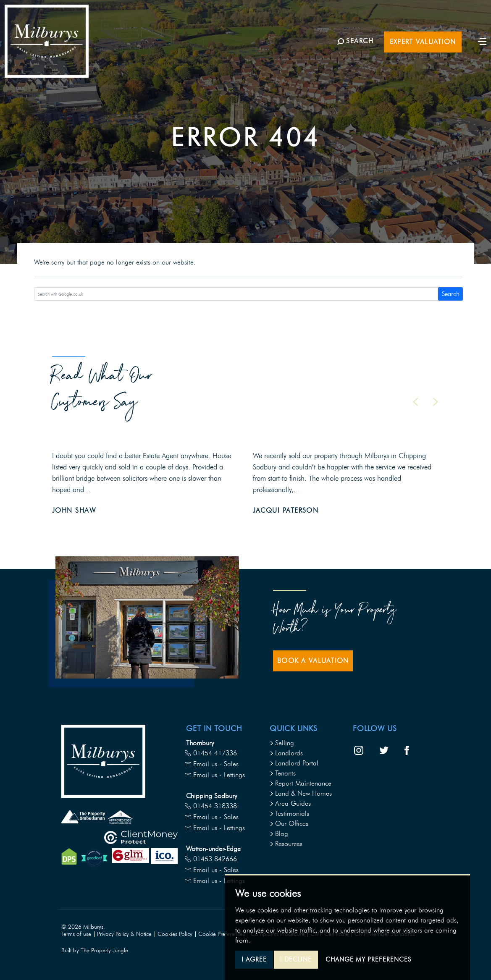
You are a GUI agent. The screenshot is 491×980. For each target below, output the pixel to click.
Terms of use (76, 934)
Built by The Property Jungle (95, 950)
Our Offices (289, 824)
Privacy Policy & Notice (124, 934)
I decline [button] (296, 959)
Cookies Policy (175, 934)
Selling (282, 743)
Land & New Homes (301, 793)
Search (451, 294)
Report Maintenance (301, 783)
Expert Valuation (416, 58)
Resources (286, 844)
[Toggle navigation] (476, 57)
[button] (415, 402)
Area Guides (290, 803)
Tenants (283, 773)
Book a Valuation (313, 661)
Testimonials (289, 814)
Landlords (286, 753)
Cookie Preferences (222, 934)
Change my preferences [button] (368, 959)
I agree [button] (254, 959)
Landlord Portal (294, 763)
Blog (279, 834)
